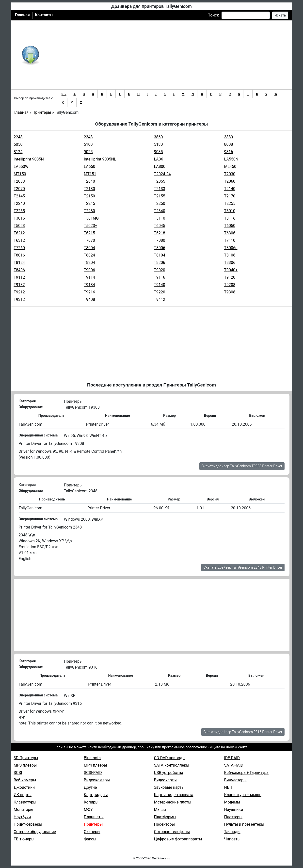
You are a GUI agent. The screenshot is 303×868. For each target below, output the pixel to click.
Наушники (234, 810)
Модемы (232, 802)
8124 (18, 152)
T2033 (19, 181)
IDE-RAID (232, 758)
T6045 (160, 226)
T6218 (160, 233)
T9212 (19, 292)
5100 (88, 144)
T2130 (90, 189)
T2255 (230, 203)
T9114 (90, 277)
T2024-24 (162, 174)
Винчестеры (235, 780)
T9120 (230, 277)
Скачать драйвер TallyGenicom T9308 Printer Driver (242, 466)
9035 (159, 152)
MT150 (20, 174)
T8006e (231, 248)
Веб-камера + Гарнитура (247, 773)
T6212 (19, 233)
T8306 (230, 263)
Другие (90, 787)
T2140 (230, 189)
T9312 (19, 299)
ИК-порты (23, 795)
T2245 (90, 203)
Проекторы (165, 824)
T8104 (160, 255)
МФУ (88, 810)
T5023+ (91, 226)
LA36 (159, 159)
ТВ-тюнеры (24, 839)
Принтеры (42, 112)
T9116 (160, 277)
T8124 (19, 263)
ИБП (228, 787)
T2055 (160, 181)
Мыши (160, 810)
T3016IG (91, 218)
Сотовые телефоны (172, 832)
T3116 (230, 218)
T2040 (90, 181)
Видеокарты (165, 780)
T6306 (230, 233)
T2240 (19, 203)
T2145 (19, 196)
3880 (229, 137)
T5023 (19, 226)
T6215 (90, 233)
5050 (18, 144)
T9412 (160, 299)
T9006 (90, 270)
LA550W (21, 167)
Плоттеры (233, 817)
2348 (88, 137)
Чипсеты (232, 839)
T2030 (230, 174)
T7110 (230, 240)
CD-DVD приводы (170, 758)
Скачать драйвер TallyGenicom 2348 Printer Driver (243, 567)
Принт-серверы (28, 824)
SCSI (18, 773)
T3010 (230, 211)
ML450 (230, 167)
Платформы (165, 817)
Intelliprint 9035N (29, 159)
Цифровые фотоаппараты (178, 839)
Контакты (44, 15)
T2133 (160, 189)
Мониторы (24, 810)
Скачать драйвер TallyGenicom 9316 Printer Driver (243, 732)
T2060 (230, 181)
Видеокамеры (97, 780)
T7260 (19, 248)
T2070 (19, 189)
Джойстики (24, 787)
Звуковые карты (169, 787)
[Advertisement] (168, 55)
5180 (159, 144)
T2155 (160, 196)
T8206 (160, 263)
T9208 (230, 285)
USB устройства (169, 773)
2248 (18, 137)
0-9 (64, 94)
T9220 (160, 292)
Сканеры (92, 832)
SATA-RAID (234, 765)
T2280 (90, 211)
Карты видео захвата (174, 795)
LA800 (160, 167)
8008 (229, 144)
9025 (88, 152)
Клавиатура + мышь (243, 795)
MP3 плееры (25, 765)
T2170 (230, 196)
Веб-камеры (25, 780)
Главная (22, 15)
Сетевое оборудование (35, 832)
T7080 (160, 240)
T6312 (19, 240)
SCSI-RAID (93, 773)
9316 (229, 152)
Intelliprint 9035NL (100, 159)
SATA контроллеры (172, 765)
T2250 (160, 203)
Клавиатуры (25, 802)
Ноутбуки (22, 817)
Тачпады (232, 832)
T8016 (19, 255)
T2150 (90, 196)
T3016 (19, 218)
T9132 (19, 285)
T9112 (19, 277)
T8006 (160, 248)
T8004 (90, 248)
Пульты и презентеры (244, 824)
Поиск (213, 15)
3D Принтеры (26, 758)
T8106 (230, 255)
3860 (159, 137)
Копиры (91, 802)
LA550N (231, 159)
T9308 (230, 292)
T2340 (160, 211)
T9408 (90, 299)
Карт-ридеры (96, 795)
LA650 (90, 167)
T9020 (160, 270)
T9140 (160, 285)
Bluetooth (92, 758)
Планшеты (94, 817)
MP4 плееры (96, 765)
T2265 (19, 211)
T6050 (230, 226)
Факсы (90, 839)
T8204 (90, 263)
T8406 (19, 270)
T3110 (160, 218)
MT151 (90, 174)
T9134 (90, 285)
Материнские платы (173, 802)
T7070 (90, 240)
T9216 (90, 292)
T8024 (90, 255)
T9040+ (231, 270)
